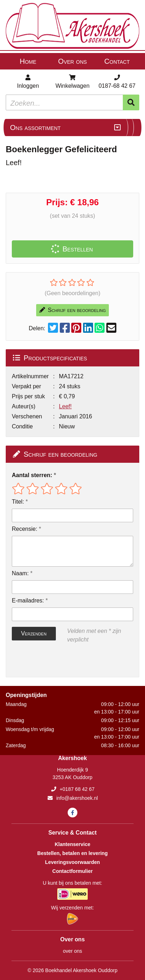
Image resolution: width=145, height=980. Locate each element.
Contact (117, 61)
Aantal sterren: (32, 475)
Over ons (72, 61)
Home (28, 61)
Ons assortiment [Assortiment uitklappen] (35, 128)
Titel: (18, 502)
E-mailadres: (28, 601)
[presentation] (58, 660)
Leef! (66, 406)
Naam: (20, 573)
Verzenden (34, 633)
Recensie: (25, 529)
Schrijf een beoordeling (73, 310)
